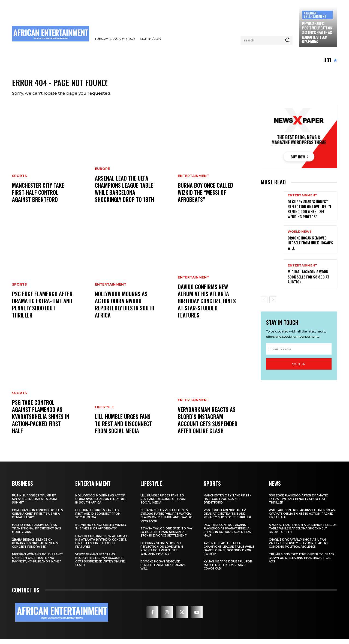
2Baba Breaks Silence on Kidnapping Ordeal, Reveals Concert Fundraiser (35, 548)
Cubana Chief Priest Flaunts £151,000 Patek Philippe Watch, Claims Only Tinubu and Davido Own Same (166, 520)
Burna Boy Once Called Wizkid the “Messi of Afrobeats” (205, 197)
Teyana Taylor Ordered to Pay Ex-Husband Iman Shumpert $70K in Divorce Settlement (166, 537)
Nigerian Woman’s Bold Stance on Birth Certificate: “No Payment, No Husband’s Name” (38, 563)
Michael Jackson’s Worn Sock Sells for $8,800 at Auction (309, 281)
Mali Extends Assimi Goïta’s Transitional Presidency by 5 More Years (37, 533)
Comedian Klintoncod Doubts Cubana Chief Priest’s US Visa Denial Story (37, 518)
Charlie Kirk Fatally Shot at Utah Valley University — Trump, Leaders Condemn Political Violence (299, 548)
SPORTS (19, 181)
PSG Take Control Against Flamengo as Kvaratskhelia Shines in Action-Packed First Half (41, 421)
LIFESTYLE (104, 412)
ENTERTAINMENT (111, 289)
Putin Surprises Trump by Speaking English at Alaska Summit (34, 504)
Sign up (299, 369)
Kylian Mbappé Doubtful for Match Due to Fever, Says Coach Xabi (228, 570)
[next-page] (273, 304)
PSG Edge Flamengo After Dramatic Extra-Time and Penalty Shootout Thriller (42, 309)
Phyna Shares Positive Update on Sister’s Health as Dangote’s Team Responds (317, 33)
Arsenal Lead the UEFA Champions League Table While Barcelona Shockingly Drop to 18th (124, 193)
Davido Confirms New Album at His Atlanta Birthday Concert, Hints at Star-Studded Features (207, 305)
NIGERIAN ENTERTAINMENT (315, 15)
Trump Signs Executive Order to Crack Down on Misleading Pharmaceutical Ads (302, 563)
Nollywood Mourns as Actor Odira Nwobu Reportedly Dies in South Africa (125, 309)
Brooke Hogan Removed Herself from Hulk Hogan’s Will (310, 247)
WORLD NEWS (300, 236)
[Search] (287, 40)
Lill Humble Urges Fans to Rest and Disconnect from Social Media (123, 428)
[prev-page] (264, 304)
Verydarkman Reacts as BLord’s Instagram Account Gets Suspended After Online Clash (208, 425)
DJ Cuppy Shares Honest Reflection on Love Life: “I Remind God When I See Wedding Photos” (309, 214)
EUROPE (102, 173)
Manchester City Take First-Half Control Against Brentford (38, 197)
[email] (299, 354)
